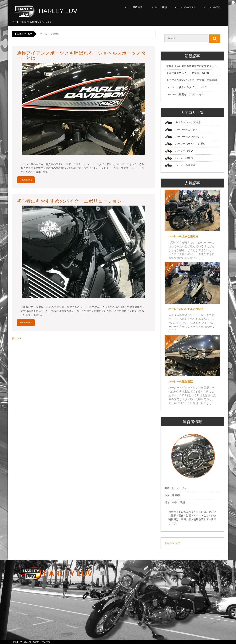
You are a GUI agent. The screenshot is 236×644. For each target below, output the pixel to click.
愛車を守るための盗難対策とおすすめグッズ (192, 66)
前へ (14, 338)
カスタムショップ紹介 (188, 122)
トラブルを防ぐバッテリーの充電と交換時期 (192, 80)
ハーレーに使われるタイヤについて (187, 87)
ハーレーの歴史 (212, 7)
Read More (26, 180)
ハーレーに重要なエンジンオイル (185, 94)
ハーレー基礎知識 (133, 7)
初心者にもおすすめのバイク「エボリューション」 (72, 201)
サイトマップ (172, 543)
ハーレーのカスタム (185, 7)
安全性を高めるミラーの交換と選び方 (188, 73)
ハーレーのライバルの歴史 (190, 144)
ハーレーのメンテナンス (189, 137)
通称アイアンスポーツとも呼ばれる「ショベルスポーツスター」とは (81, 56)
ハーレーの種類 (159, 7)
